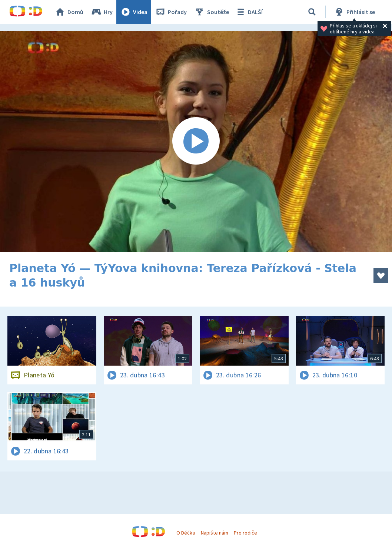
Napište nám (215, 533)
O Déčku (186, 533)
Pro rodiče (245, 533)
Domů (69, 12)
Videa (134, 12)
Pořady (171, 12)
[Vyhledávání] (312, 12)
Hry (102, 12)
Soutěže (212, 12)
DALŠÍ (249, 12)
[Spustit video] (196, 141)
